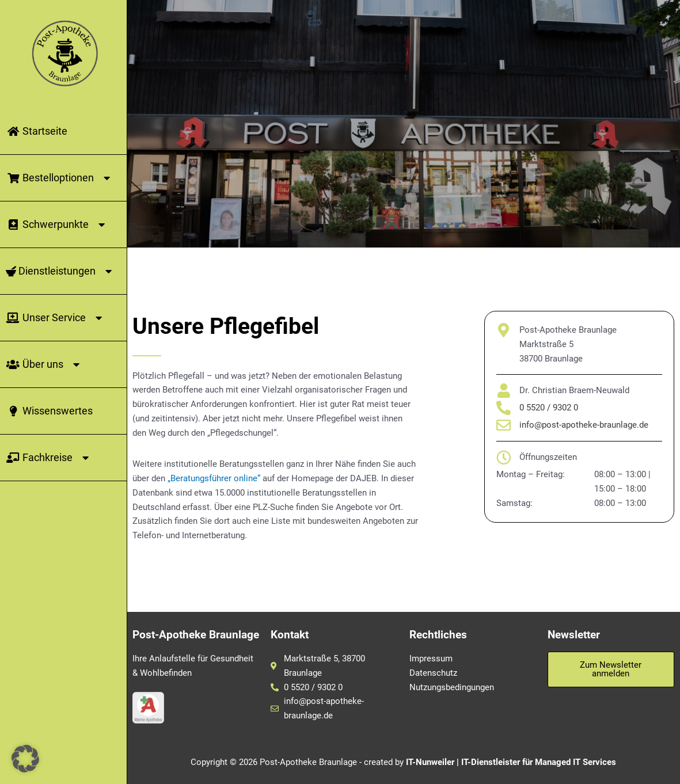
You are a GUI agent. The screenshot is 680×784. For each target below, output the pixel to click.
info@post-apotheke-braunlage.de (584, 425)
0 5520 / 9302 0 (549, 408)
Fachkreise (49, 458)
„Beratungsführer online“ (214, 478)
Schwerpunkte (57, 224)
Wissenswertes (49, 411)
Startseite (37, 131)
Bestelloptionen (60, 178)
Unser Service (56, 318)
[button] (25, 759)
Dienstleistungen (61, 271)
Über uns (45, 364)
